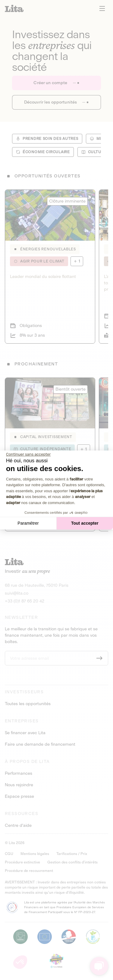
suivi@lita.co (17, 593)
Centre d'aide (18, 826)
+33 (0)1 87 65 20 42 (25, 601)
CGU (9, 854)
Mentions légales (35, 854)
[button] (20, 962)
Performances (19, 774)
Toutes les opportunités (28, 704)
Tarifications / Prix (72, 854)
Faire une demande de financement (40, 744)
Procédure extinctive (22, 862)
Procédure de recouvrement (29, 871)
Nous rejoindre (19, 785)
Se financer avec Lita (25, 733)
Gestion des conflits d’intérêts (72, 862)
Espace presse (19, 797)
